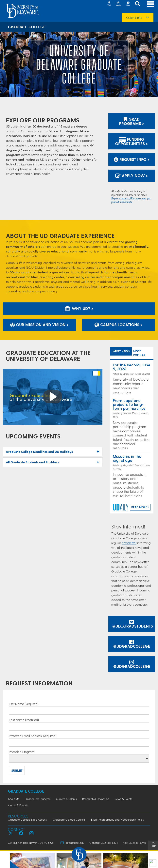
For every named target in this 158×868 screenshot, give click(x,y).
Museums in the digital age (127, 458)
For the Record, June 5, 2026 (132, 367)
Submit (17, 770)
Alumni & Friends (18, 805)
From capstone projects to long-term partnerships (129, 404)
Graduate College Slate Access (27, 820)
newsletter (129, 543)
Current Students (66, 799)
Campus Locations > (119, 325)
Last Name (24, 720)
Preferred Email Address (33, 736)
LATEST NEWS (121, 351)
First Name (24, 704)
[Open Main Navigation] (150, 4)
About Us (13, 799)
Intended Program (22, 752)
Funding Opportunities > (132, 141)
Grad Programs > (132, 121)
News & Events (123, 799)
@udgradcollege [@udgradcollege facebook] (132, 644)
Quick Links (134, 18)
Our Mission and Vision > (40, 325)
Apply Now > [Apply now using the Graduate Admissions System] (132, 175)
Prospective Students (37, 799)
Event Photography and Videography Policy (118, 820)
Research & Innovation (96, 799)
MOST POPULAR (139, 353)
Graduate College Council (69, 820)
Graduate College (27, 27)
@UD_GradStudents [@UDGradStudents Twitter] (133, 624)
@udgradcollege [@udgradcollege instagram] (132, 664)
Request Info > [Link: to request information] (132, 159)
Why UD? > (79, 308)
